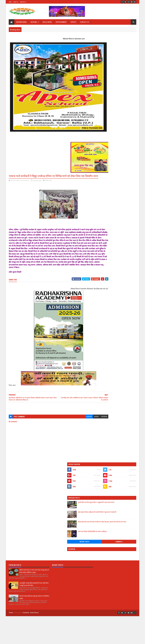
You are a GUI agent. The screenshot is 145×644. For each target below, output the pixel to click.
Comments (127, 117)
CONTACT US (85, 22)
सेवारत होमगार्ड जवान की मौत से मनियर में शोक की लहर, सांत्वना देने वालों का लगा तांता (122, 98)
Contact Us (23, 2)
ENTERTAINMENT (61, 22)
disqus (82, 426)
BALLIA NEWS (47, 22)
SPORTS (74, 22)
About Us (16, 2)
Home (10, 2)
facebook (89, 426)
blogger (74, 426)
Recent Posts (108, 117)
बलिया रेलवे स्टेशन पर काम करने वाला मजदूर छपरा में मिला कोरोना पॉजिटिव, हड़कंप (34, 482)
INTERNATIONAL (22, 22)
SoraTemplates (18, 523)
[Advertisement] (51, 417)
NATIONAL (34, 22)
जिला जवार (48, 185)
